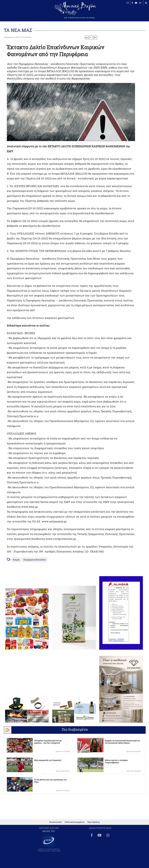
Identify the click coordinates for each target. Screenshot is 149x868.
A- (91, 37)
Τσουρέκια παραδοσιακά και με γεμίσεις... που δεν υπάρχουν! (48, 742)
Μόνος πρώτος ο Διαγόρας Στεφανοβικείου (116, 761)
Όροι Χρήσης (94, 824)
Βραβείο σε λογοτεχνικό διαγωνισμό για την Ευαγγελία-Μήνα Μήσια (122, 742)
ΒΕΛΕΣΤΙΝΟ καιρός (18, 12)
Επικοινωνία (56, 824)
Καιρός (17, 560)
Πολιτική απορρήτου (75, 824)
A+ (87, 37)
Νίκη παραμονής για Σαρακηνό (48, 760)
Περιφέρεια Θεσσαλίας (35, 560)
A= (95, 37)
